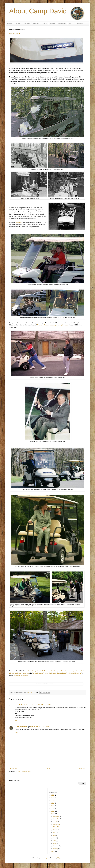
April (55, 841)
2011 (53, 814)
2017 (53, 798)
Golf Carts (15, 34)
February (56, 846)
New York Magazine (43, 671)
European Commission (21, 675)
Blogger (60, 858)
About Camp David (38, 11)
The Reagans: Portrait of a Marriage (63, 671)
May (54, 838)
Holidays (36, 23)
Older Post (82, 768)
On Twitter (62, 23)
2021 (53, 795)
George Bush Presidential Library (68, 673)
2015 (53, 803)
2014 (53, 806)
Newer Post (13, 768)
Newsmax (19, 223)
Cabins (18, 23)
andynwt (46, 858)
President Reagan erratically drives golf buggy (52, 325)
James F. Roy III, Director (23, 705)
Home (9, 23)
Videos (53, 23)
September (57, 824)
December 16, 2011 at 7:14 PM (40, 727)
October (56, 822)
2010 (53, 852)
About (71, 23)
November (56, 819)
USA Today (32, 671)
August (55, 830)
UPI (81, 673)
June (55, 835)
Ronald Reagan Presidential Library (44, 673)
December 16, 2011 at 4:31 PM (41, 705)
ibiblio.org (18, 673)
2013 (53, 808)
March (55, 843)
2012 (53, 811)
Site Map (80, 23)
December (56, 816)
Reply (16, 720)
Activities (27, 23)
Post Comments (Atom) (25, 772)
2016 (53, 800)
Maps (45, 23)
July (54, 833)
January (56, 849)
